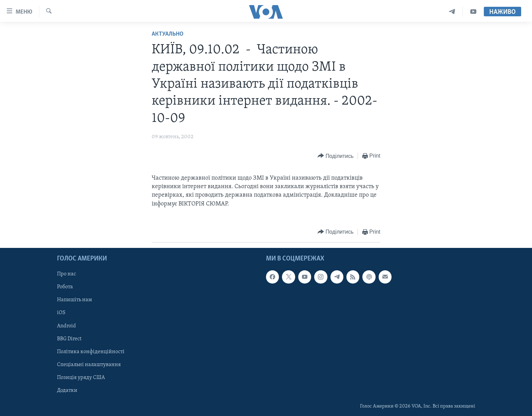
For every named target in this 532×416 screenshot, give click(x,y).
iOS (61, 313)
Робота (65, 287)
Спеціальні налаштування (89, 364)
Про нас (66, 274)
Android (66, 326)
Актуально (168, 34)
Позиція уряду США (81, 378)
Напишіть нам (74, 300)
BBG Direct (69, 339)
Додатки (67, 391)
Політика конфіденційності (91, 351)
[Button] (336, 156)
